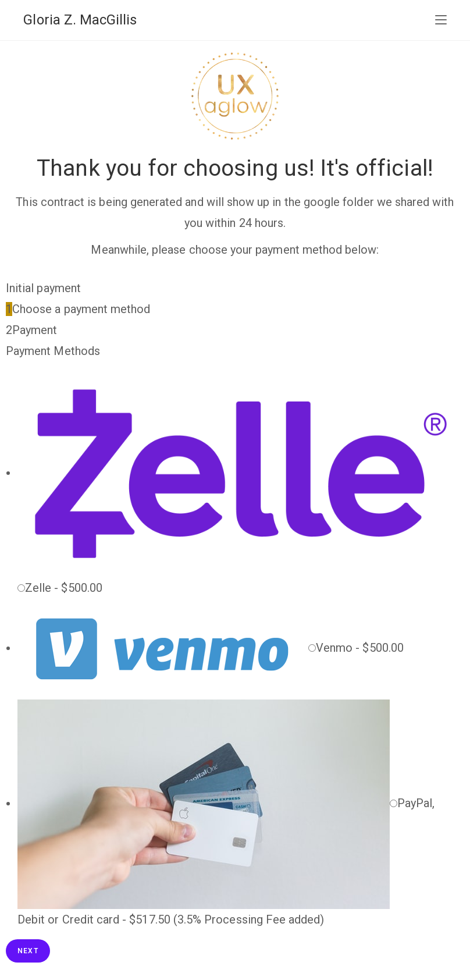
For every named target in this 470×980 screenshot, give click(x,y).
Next (28, 951)
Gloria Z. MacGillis (80, 20)
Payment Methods (53, 351)
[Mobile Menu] (441, 20)
